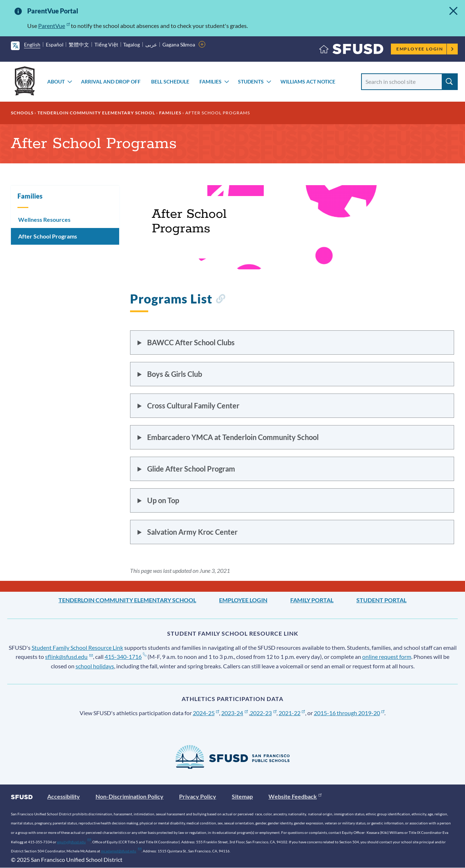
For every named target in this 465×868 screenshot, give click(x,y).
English (32, 44)
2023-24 (234, 713)
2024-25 (206, 713)
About (56, 81)
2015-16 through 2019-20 (349, 713)
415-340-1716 (126, 657)
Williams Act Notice (308, 81)
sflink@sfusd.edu (69, 657)
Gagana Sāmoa (179, 44)
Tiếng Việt (106, 44)
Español (55, 44)
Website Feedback (295, 796)
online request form (387, 657)
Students (251, 81)
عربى (151, 44)
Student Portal (381, 600)
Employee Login (425, 49)
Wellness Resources (44, 219)
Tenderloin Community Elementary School (96, 113)
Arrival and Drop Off (111, 81)
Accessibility (64, 796)
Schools (22, 113)
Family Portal (312, 600)
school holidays (95, 666)
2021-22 (292, 713)
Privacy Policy (198, 796)
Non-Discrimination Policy (130, 796)
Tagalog (132, 44)
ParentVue (54, 26)
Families (211, 81)
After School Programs (48, 236)
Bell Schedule (170, 81)
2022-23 (263, 713)
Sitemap (242, 796)
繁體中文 (79, 44)
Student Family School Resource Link (77, 647)
